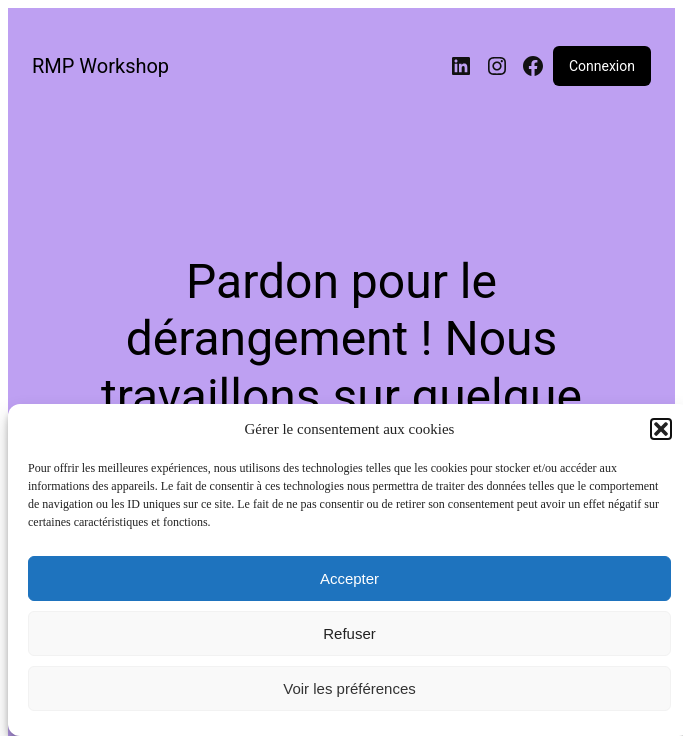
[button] (661, 429)
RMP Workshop (100, 66)
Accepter (349, 578)
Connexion (602, 66)
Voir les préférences (349, 688)
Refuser (349, 633)
